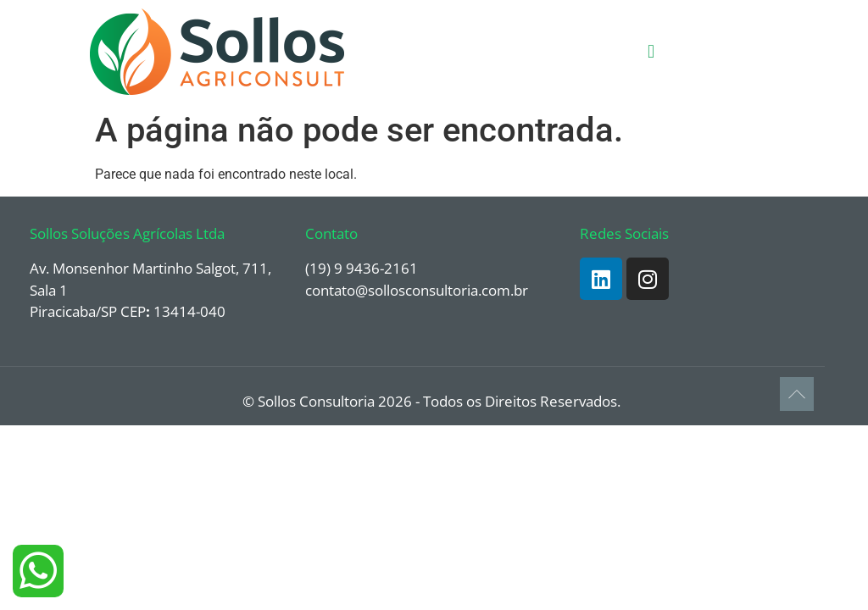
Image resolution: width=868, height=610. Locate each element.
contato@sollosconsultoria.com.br (417, 290)
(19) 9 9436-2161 (362, 268)
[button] (651, 52)
